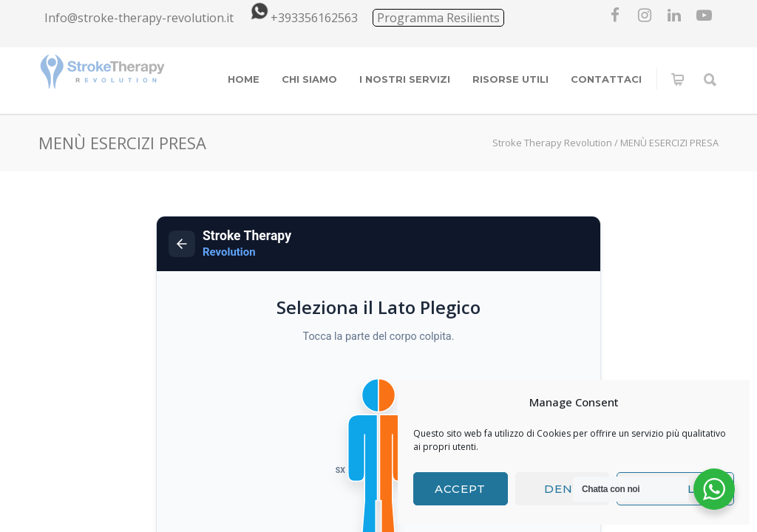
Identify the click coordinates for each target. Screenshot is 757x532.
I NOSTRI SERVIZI (405, 79)
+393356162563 (302, 18)
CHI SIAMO (309, 79)
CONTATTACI (606, 79)
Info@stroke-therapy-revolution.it (139, 18)
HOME (244, 79)
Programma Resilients (438, 18)
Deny (562, 489)
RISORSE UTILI (510, 79)
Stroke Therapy (247, 243)
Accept (460, 489)
